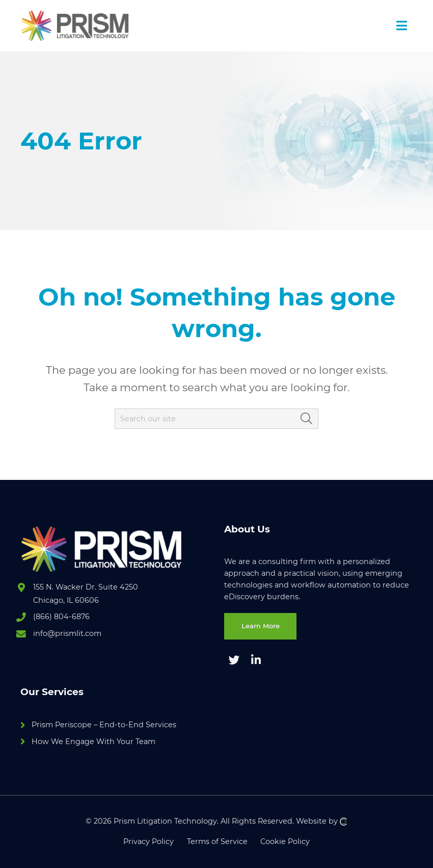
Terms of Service (217, 841)
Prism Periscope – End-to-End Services (104, 725)
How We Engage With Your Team (93, 742)
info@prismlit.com (67, 633)
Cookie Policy (285, 841)
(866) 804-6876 (61, 617)
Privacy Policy (148, 841)
